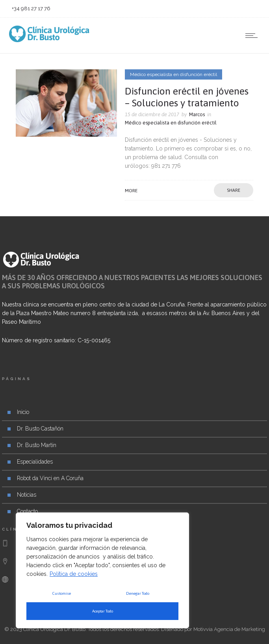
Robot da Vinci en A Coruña (50, 478)
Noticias (27, 495)
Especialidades (35, 462)
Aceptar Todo (103, 611)
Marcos (197, 114)
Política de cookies (74, 574)
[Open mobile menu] (253, 35)
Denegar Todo (138, 593)
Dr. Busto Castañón (40, 429)
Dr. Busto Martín (37, 445)
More (131, 191)
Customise (62, 593)
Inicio (23, 412)
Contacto (27, 511)
